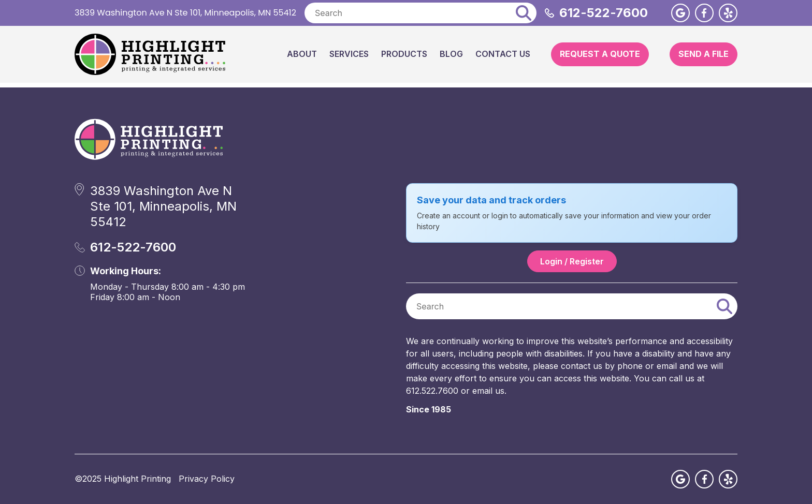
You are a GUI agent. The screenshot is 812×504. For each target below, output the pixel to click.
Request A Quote (600, 54)
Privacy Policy (207, 479)
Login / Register (572, 261)
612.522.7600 (432, 391)
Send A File (704, 54)
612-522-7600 (604, 13)
